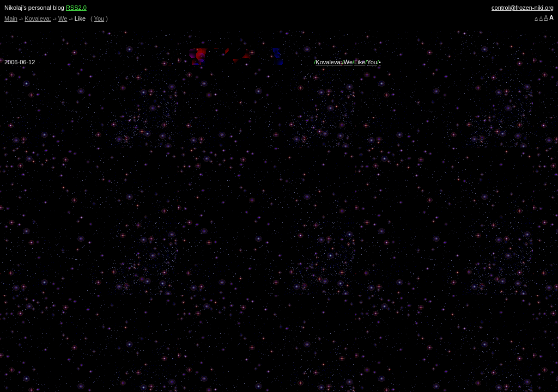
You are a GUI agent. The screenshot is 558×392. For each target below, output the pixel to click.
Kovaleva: (38, 19)
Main (11, 19)
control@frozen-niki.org (523, 8)
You (99, 19)
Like (360, 62)
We (63, 19)
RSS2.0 (76, 8)
